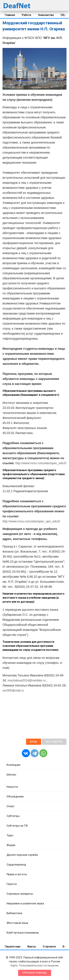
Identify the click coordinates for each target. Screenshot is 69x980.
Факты (32, 947)
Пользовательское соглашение (39, 965)
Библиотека (14, 913)
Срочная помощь (35, 973)
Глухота (12, 884)
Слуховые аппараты (20, 894)
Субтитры (13, 816)
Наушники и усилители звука (25, 903)
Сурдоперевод (16, 865)
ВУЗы (34, 742)
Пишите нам (13, 947)
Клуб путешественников (23, 933)
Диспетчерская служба (22, 855)
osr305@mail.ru (13, 690)
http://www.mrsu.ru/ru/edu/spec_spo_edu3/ (31, 521)
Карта (14, 965)
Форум (11, 845)
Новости (12, 787)
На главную (54, 742)
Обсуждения (15, 797)
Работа (26, 15)
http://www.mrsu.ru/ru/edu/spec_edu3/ (41, 463)
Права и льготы (17, 874)
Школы (11, 775)
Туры (10, 835)
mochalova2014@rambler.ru (27, 680)
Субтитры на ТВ (17, 826)
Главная (10, 15)
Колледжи (13, 765)
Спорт (11, 806)
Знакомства (46, 15)
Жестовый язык (17, 923)
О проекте (49, 947)
